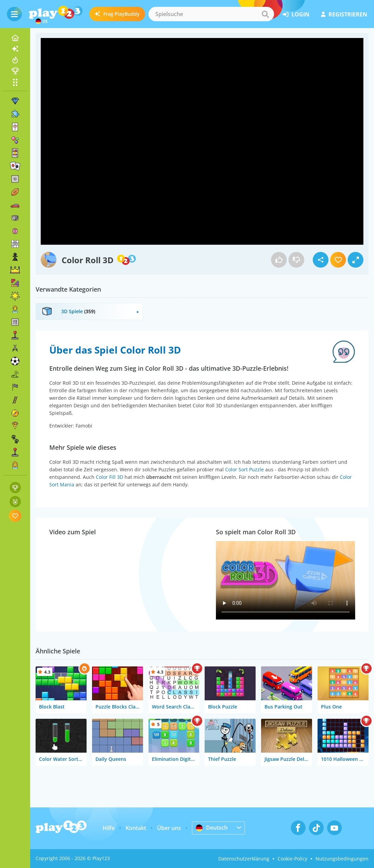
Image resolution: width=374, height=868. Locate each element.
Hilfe (109, 828)
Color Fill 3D (109, 477)
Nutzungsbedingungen (342, 859)
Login (296, 14)
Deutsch (212, 828)
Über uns (169, 828)
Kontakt (136, 828)
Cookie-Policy (292, 859)
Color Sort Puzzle (244, 469)
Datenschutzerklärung (244, 859)
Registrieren (344, 14)
